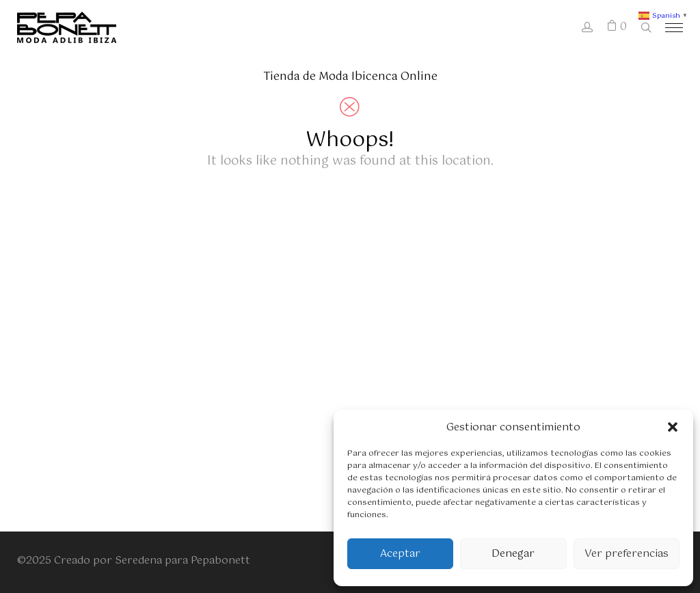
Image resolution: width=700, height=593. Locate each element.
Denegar (513, 554)
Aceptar (400, 554)
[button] (673, 427)
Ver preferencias (627, 554)
